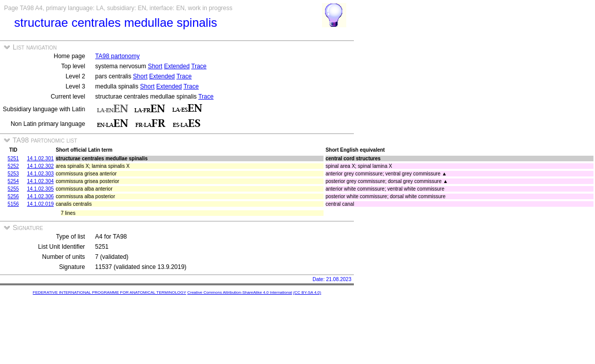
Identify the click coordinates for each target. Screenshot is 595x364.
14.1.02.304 (40, 181)
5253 (13, 174)
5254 (13, 181)
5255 (13, 189)
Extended (177, 66)
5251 (13, 158)
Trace (199, 66)
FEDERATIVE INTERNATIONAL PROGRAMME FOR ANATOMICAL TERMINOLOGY (109, 292)
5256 (13, 196)
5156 (13, 204)
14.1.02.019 (40, 204)
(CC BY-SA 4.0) (307, 292)
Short (155, 66)
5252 (13, 166)
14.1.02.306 (40, 196)
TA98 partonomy (117, 56)
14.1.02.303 (40, 174)
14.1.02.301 (40, 158)
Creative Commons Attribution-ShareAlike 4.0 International (239, 292)
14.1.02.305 (40, 189)
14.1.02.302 (40, 166)
